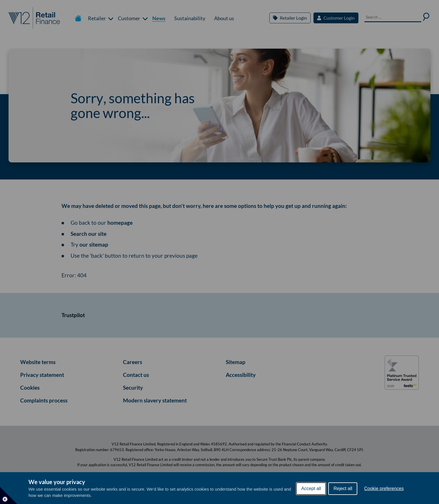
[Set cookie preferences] (9, 495)
